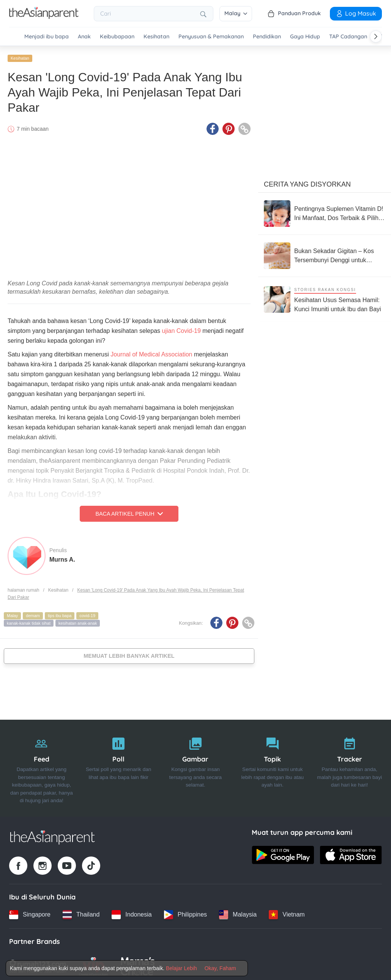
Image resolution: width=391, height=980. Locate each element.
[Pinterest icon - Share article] (229, 127)
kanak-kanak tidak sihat (29, 621)
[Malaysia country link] (238, 912)
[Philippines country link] (185, 912)
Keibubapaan (117, 37)
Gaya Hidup (305, 37)
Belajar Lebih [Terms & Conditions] (181, 968)
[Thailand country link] (81, 912)
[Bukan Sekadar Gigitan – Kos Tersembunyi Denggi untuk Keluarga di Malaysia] (325, 253)
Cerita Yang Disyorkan (307, 182)
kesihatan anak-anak (78, 621)
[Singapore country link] (30, 912)
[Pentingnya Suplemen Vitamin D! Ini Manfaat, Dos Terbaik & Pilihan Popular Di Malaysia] (325, 211)
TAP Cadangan (348, 37)
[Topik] (272, 766)
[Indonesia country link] (132, 912)
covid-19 (87, 613)
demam (33, 613)
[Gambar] (196, 766)
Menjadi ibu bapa (47, 37)
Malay (236, 13)
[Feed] (42, 766)
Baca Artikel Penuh (129, 511)
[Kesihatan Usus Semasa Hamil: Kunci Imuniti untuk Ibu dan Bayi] (325, 297)
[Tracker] (349, 766)
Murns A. (62, 557)
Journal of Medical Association (151, 352)
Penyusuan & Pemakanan (211, 37)
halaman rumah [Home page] (23, 588)
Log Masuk (356, 13)
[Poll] (119, 766)
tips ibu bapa (60, 613)
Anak (84, 37)
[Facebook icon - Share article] (213, 127)
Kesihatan (156, 37)
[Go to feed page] (44, 17)
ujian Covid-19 (181, 329)
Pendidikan (267, 37)
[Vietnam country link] (287, 912)
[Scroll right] (376, 36)
